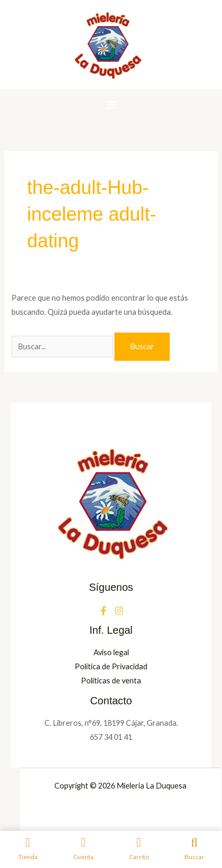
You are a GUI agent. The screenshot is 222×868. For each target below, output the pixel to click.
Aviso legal (111, 652)
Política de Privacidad (111, 666)
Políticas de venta (111, 681)
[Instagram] (119, 611)
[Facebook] (103, 611)
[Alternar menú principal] (111, 105)
